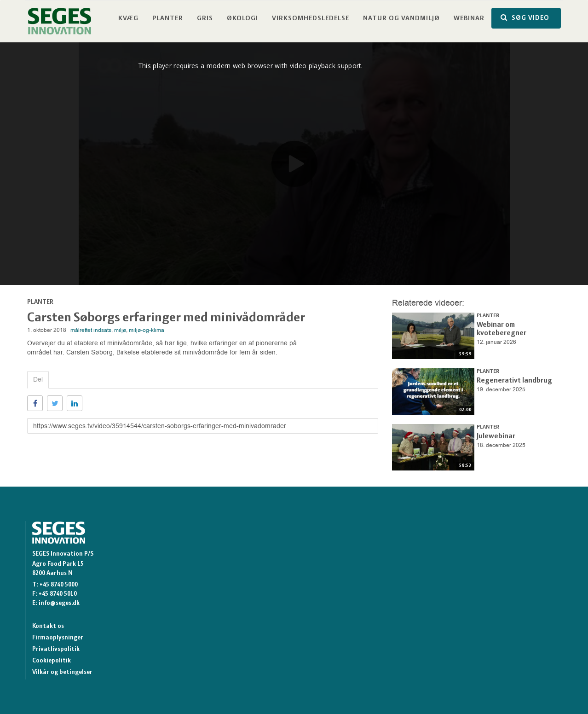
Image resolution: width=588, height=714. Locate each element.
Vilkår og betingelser (62, 672)
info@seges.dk (59, 603)
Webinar (469, 19)
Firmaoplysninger (58, 638)
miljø (120, 330)
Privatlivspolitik (56, 649)
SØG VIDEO (525, 18)
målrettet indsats (91, 330)
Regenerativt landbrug (510, 380)
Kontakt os (48, 626)
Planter (168, 19)
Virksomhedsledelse (311, 19)
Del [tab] (38, 380)
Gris (205, 19)
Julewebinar (494, 436)
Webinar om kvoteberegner (516, 324)
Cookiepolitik (52, 661)
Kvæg (128, 19)
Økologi (242, 19)
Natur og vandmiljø (401, 19)
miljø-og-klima (147, 330)
